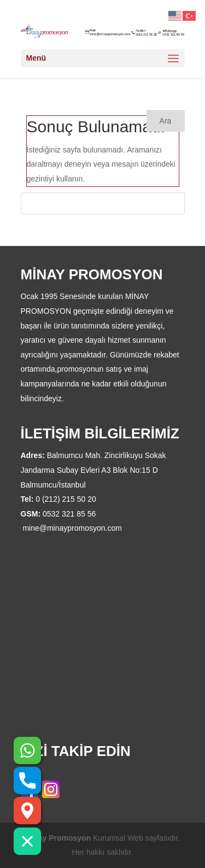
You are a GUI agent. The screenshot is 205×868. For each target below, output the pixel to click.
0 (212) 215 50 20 (66, 499)
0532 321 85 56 (69, 514)
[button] (27, 841)
